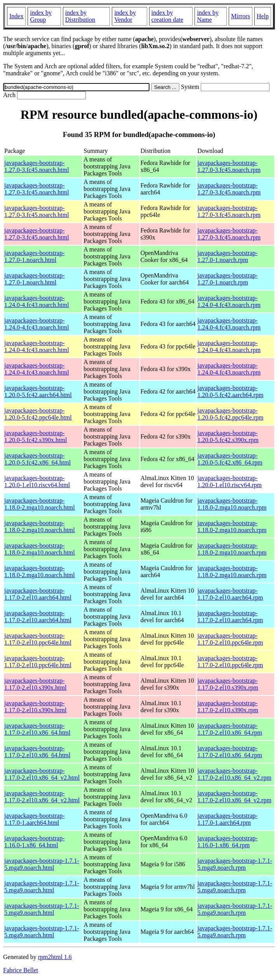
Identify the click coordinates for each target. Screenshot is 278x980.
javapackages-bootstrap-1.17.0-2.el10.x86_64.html (37, 729)
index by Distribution (80, 16)
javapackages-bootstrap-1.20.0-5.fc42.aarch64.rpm (230, 391)
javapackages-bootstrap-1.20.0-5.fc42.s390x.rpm (228, 436)
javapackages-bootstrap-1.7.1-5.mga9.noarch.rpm (235, 864)
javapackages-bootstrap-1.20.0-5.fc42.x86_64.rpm (230, 459)
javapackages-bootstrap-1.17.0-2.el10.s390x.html (35, 684)
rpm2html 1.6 (55, 957)
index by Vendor (125, 16)
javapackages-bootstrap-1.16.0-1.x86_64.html (34, 842)
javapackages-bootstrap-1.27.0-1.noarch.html (34, 256)
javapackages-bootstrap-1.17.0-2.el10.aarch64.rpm (230, 594)
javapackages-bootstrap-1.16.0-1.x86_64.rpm (227, 842)
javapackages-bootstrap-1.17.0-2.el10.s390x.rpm (228, 684)
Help (263, 16)
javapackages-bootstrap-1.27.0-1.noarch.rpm (227, 256)
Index (16, 16)
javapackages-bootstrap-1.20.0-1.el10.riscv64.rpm (229, 481)
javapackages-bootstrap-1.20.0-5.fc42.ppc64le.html (38, 414)
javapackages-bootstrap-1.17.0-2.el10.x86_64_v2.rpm (234, 774)
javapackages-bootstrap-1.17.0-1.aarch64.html (34, 819)
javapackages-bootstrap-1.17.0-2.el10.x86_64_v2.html (42, 774)
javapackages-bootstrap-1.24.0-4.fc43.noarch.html (37, 301)
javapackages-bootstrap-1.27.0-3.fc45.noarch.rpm (229, 166)
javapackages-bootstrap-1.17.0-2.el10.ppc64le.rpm (230, 639)
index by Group (41, 16)
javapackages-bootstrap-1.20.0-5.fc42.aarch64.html (38, 391)
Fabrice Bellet (21, 970)
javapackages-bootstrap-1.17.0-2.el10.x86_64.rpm (230, 729)
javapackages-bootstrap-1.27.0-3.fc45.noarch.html (37, 166)
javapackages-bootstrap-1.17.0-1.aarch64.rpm (227, 819)
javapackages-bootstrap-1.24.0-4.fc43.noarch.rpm (229, 301)
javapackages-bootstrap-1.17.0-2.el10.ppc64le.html (38, 639)
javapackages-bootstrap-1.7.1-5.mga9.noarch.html (42, 864)
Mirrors (241, 16)
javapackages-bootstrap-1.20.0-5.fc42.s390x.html (36, 436)
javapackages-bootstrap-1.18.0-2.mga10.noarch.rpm (232, 504)
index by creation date (167, 16)
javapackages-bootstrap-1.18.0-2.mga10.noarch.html (40, 504)
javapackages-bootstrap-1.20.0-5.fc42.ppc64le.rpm (230, 414)
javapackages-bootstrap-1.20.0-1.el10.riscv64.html (37, 481)
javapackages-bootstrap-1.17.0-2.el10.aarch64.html (38, 594)
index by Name (208, 16)
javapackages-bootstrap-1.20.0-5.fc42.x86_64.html (37, 459)
